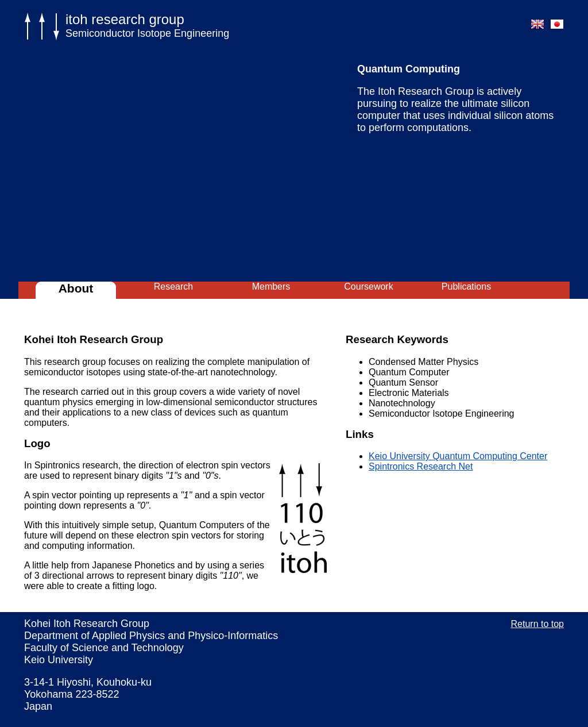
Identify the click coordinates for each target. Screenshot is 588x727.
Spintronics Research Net (421, 466)
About (76, 288)
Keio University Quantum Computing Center (458, 456)
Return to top (538, 624)
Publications (466, 286)
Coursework (368, 286)
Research (173, 286)
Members (271, 286)
